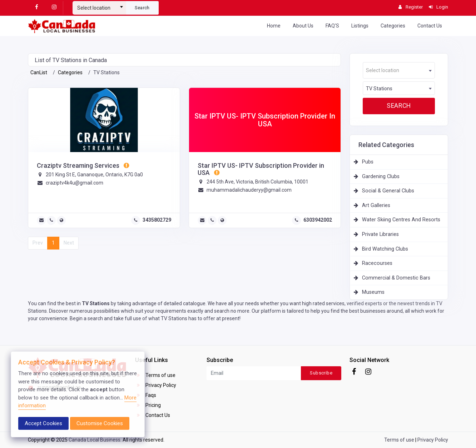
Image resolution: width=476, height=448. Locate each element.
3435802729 (157, 220)
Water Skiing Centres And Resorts (401, 220)
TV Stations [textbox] (379, 89)
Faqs (146, 395)
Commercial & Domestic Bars (396, 278)
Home (274, 26)
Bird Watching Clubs (385, 249)
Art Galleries (376, 205)
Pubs (368, 162)
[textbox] (99, 8)
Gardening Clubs (381, 177)
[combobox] (99, 5)
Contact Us (430, 26)
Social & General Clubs (388, 191)
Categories (393, 26)
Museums (373, 292)
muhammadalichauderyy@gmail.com (249, 190)
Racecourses (377, 263)
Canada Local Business (95, 440)
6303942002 (318, 220)
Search (142, 8)
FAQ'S (332, 26)
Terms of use (155, 375)
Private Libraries (380, 234)
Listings (360, 26)
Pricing (148, 405)
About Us (303, 26)
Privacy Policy (156, 385)
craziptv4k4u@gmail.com (75, 183)
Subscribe (321, 373)
